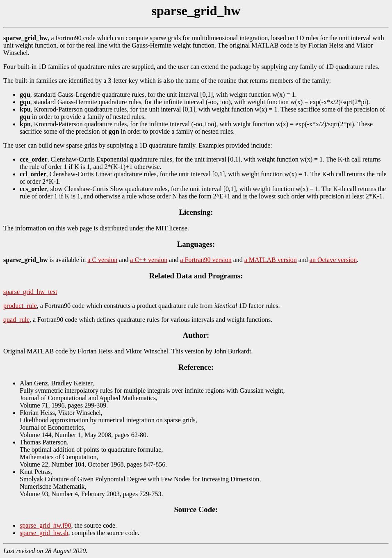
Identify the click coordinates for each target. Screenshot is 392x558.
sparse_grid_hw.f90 (46, 525)
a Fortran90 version (206, 260)
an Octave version (333, 260)
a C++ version (149, 260)
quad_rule (16, 320)
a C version (102, 260)
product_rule (20, 306)
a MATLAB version (271, 260)
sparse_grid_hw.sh (44, 533)
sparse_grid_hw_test (30, 292)
